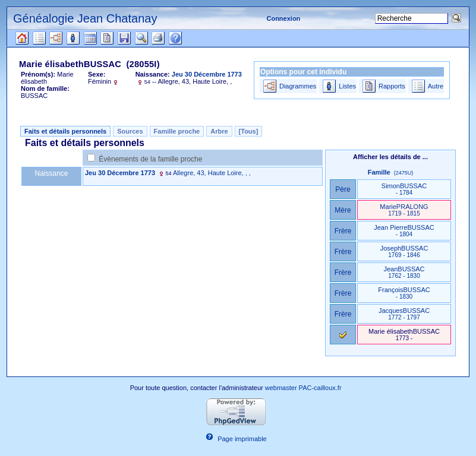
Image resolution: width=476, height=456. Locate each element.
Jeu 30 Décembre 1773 (120, 173)
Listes (347, 86)
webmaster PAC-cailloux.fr (303, 388)
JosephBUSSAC (404, 251)
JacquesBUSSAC (404, 314)
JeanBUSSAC (404, 272)
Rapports (392, 86)
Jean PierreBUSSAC (404, 231)
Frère (343, 231)
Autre (436, 86)
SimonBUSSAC (404, 189)
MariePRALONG (404, 210)
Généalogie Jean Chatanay (85, 18)
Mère (343, 210)
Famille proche (177, 131)
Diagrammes (298, 86)
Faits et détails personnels (65, 131)
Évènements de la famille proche (150, 159)
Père (343, 189)
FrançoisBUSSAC (404, 293)
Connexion (283, 18)
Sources (130, 131)
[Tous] (249, 131)
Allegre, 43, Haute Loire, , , (212, 173)
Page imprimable (242, 439)
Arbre (219, 131)
